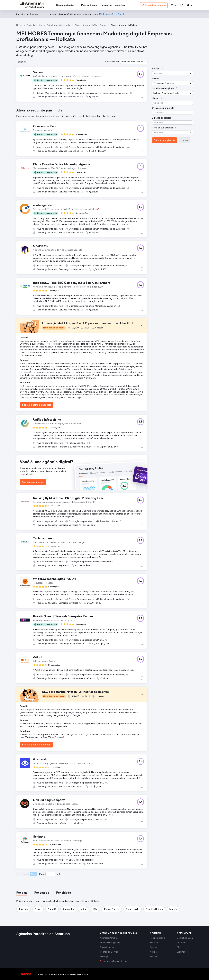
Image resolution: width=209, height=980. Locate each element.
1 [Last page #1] (59, 874)
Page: (42, 874)
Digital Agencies (34, 25)
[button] (174, 5)
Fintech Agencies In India (58, 25)
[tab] (22, 893)
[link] (89, 5)
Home (19, 25)
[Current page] (50, 874)
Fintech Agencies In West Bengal (91, 25)
